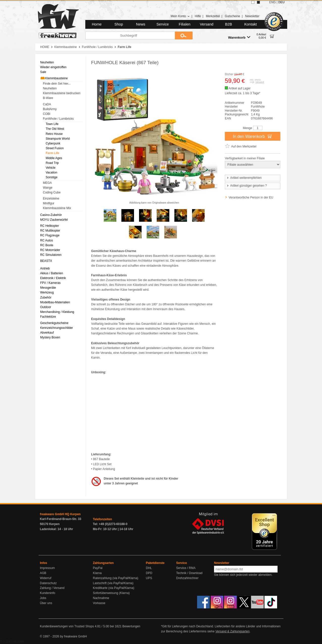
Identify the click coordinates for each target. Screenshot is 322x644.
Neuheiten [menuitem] (47, 62)
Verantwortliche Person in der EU (251, 197)
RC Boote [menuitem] (47, 245)
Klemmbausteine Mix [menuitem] (57, 208)
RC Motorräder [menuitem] (50, 250)
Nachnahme (101, 598)
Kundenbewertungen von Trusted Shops (67, 626)
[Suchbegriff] (130, 35)
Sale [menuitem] (43, 72)
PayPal (98, 568)
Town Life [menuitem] (52, 124)
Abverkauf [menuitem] (47, 333)
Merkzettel (213, 16)
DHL (149, 568)
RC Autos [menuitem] (47, 240)
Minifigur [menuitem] (49, 203)
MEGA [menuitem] (47, 183)
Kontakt (251, 24)
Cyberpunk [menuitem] (53, 143)
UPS (149, 578)
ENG (273, 2)
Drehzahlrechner (187, 578)
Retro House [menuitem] (54, 134)
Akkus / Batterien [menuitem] (52, 273)
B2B (229, 24)
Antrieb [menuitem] (45, 268)
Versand (207, 24)
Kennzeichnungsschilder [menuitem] (57, 328)
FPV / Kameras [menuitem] (50, 283)
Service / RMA (186, 568)
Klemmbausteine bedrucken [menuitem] (62, 93)
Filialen (184, 24)
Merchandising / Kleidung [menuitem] (57, 312)
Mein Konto (180, 16)
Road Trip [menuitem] (52, 163)
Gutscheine (233, 16)
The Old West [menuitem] (55, 129)
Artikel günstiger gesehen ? (247, 186)
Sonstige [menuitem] (52, 177)
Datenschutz (48, 583)
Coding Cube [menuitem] (52, 192)
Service (163, 24)
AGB (43, 573)
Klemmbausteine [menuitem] (54, 78)
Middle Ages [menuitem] (54, 158)
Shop (119, 24)
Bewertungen (131, 626)
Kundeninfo (48, 593)
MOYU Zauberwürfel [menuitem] (54, 220)
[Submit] (184, 35)
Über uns (46, 603)
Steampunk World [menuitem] (58, 139)
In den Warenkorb (253, 136)
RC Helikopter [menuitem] (50, 226)
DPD (149, 573)
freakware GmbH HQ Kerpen (60, 514)
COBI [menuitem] (47, 114)
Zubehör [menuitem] (46, 298)
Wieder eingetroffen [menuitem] (53, 67)
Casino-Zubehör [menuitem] (51, 215)
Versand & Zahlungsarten (232, 631)
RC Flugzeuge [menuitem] (50, 235)
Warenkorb (239, 37)
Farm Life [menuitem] (52, 153)
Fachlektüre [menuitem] (48, 317)
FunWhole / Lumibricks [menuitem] (58, 119)
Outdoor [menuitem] (46, 307)
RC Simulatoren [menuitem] (51, 255)
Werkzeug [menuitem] (47, 292)
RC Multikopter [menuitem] (50, 231)
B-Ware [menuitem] (48, 98)
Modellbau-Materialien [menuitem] (55, 302)
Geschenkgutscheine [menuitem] (54, 323)
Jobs (43, 598)
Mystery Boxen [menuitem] (50, 337)
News (141, 24)
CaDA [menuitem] (47, 104)
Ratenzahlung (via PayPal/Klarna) (116, 578)
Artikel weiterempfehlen (244, 178)
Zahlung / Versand (52, 588)
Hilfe (198, 16)
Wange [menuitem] (48, 188)
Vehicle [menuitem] (51, 168)
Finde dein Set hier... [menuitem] (57, 84)
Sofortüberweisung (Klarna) (111, 593)
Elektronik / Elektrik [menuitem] (53, 278)
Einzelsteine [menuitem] (51, 199)
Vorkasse (99, 603)
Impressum (47, 568)
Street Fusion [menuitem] (55, 148)
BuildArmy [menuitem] (50, 109)
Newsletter (252, 16)
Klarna (97, 573)
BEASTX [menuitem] (46, 261)
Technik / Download (189, 573)
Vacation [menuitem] (51, 172)
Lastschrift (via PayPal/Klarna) (113, 583)
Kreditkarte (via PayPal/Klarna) (114, 588)
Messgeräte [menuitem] (48, 288)
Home (97, 24)
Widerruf (46, 578)
